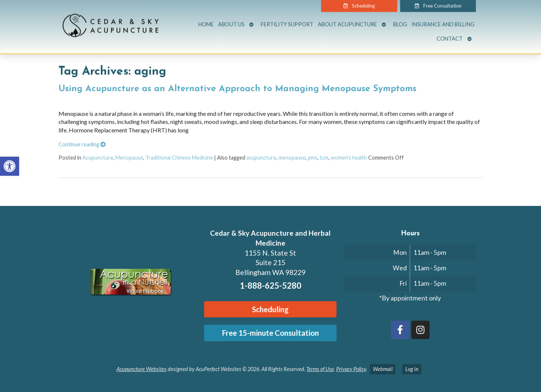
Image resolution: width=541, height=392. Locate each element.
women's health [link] (349, 158)
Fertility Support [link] (287, 20)
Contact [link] (450, 34)
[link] (10, 166)
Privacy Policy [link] (351, 369)
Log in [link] (412, 369)
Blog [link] (400, 20)
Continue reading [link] (82, 144)
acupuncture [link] (261, 158)
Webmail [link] (383, 369)
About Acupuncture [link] (347, 20)
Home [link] (206, 20)
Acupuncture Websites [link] (142, 369)
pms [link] (313, 158)
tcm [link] (324, 158)
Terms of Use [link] (320, 369)
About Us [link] (231, 20)
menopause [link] (292, 158)
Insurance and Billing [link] (443, 20)
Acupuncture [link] (98, 158)
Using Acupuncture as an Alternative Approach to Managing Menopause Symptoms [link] (237, 89)
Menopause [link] (129, 158)
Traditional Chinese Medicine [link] (179, 158)
